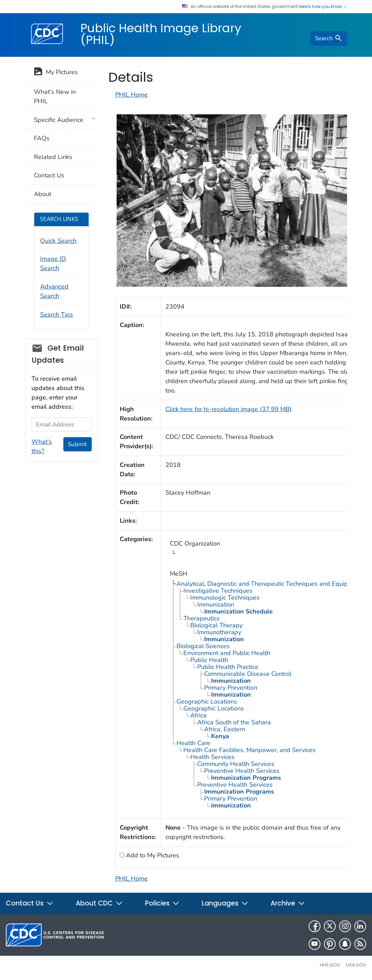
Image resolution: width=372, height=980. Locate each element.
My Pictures (56, 73)
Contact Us (49, 175)
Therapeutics (202, 618)
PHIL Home (131, 95)
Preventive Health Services (242, 771)
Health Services (212, 757)
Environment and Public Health (227, 653)
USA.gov (356, 965)
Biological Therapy (216, 625)
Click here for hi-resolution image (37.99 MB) (229, 409)
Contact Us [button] (30, 903)
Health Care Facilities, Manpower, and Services (249, 750)
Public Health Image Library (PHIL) (161, 34)
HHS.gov (330, 965)
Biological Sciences (203, 646)
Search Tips (57, 315)
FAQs (42, 138)
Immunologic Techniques (225, 598)
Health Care (193, 743)
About (43, 194)
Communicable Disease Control (248, 674)
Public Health (209, 660)
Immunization (216, 604)
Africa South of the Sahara (234, 722)
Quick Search (58, 241)
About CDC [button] (99, 903)
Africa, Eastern (225, 729)
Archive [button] (288, 903)
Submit (77, 444)
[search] (328, 38)
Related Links (53, 157)
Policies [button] (162, 903)
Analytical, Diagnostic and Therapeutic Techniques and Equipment (269, 584)
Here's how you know (323, 7)
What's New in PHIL (55, 96)
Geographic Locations (207, 701)
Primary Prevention (231, 688)
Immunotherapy (219, 632)
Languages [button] (225, 903)
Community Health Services (236, 764)
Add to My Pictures (152, 855)
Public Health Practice (228, 667)
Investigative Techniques (218, 591)
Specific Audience (59, 120)
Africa (198, 715)
